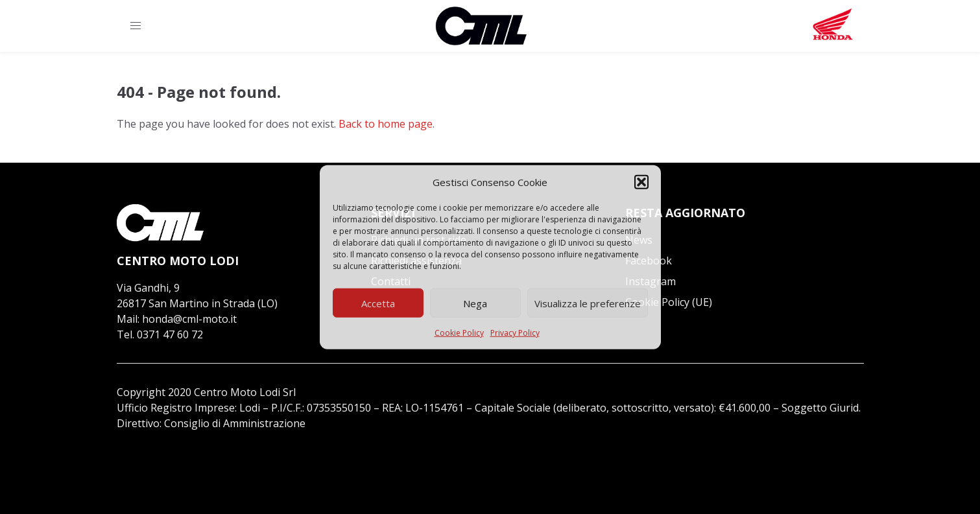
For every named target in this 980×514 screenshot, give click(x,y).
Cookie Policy (459, 333)
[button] (641, 182)
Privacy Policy (515, 333)
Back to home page (386, 124)
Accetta (378, 303)
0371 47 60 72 (170, 334)
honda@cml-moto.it (189, 319)
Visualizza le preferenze (588, 303)
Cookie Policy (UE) (669, 302)
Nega (475, 303)
